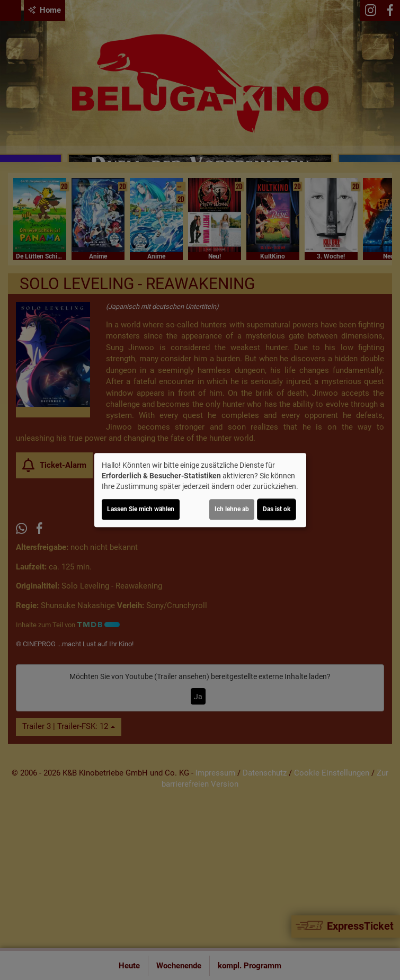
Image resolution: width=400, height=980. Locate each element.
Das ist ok (277, 509)
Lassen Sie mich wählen (141, 509)
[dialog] (200, 490)
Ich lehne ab (232, 509)
